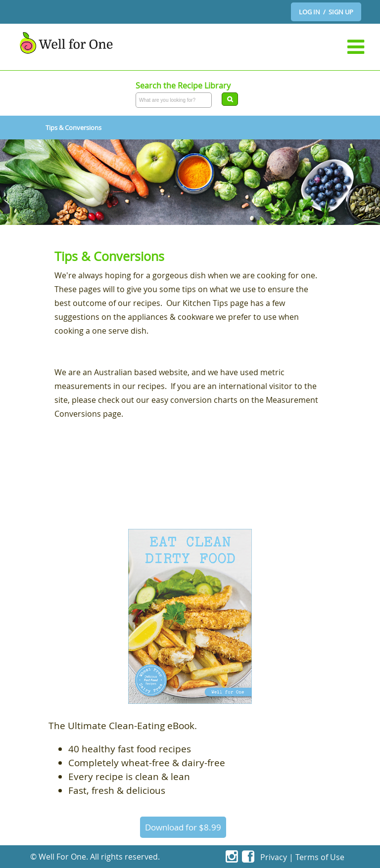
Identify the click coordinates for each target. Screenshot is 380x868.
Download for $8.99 (183, 827)
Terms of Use (320, 857)
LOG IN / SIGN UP (326, 12)
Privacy (274, 857)
